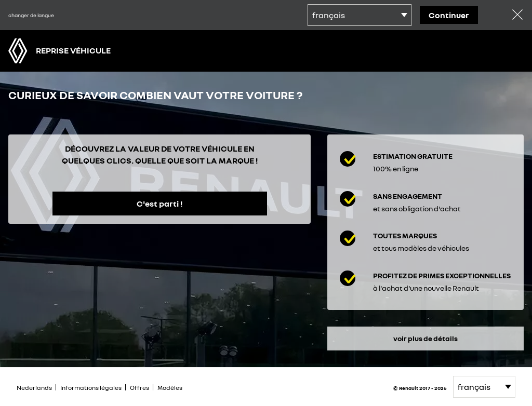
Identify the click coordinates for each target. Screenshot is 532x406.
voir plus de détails (425, 338)
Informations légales (91, 388)
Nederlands (34, 388)
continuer (449, 15)
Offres (139, 388)
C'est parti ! (159, 204)
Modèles (170, 388)
